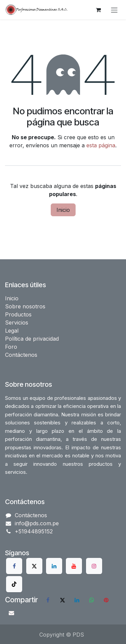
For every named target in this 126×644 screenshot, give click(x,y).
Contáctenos (21, 355)
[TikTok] (14, 584)
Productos (18, 314)
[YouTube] (74, 566)
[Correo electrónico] (11, 613)
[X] (34, 566)
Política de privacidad (32, 339)
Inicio (63, 210)
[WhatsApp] (92, 600)
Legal (12, 331)
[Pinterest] (106, 600)
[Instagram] (94, 566)
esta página (101, 145)
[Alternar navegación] (114, 10)
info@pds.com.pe (37, 523)
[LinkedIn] (54, 566)
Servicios (17, 323)
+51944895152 (34, 531)
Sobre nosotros (25, 306)
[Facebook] (14, 566)
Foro (11, 347)
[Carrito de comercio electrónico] (98, 10)
